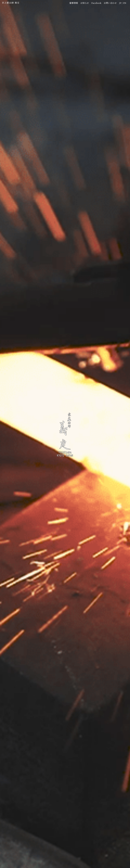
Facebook (96, 3)
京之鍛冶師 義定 (11, 3)
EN (125, 3)
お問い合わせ (110, 3)
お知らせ (85, 3)
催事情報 (74, 3)
